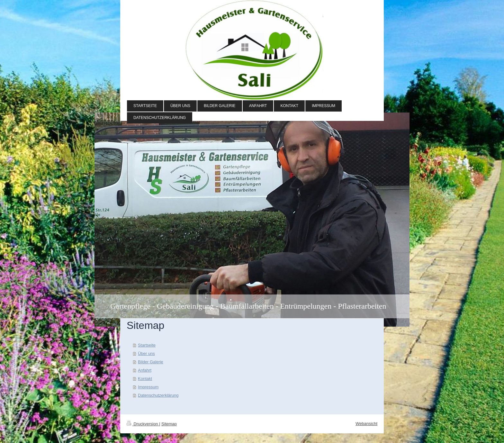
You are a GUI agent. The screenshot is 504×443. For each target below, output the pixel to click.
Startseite (147, 345)
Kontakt (145, 379)
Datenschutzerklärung (158, 395)
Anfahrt (145, 370)
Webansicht (366, 424)
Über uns (146, 353)
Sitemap (169, 424)
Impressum (148, 387)
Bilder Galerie (151, 362)
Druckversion (143, 424)
